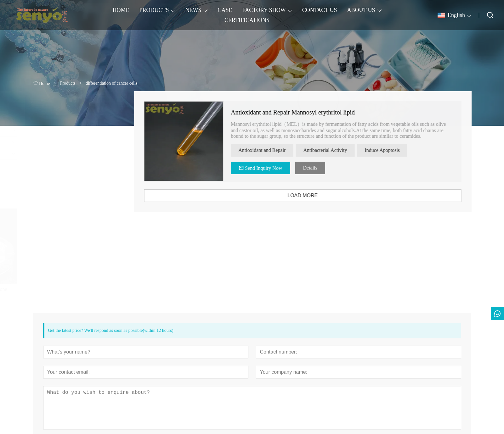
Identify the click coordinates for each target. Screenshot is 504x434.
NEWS (193, 10)
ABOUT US (361, 10)
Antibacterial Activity (336, 150)
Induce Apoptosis (394, 150)
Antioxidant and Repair (273, 150)
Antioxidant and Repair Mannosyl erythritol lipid (304, 112)
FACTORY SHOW (264, 10)
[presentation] (64, 253)
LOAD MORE (314, 195)
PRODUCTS (154, 10)
